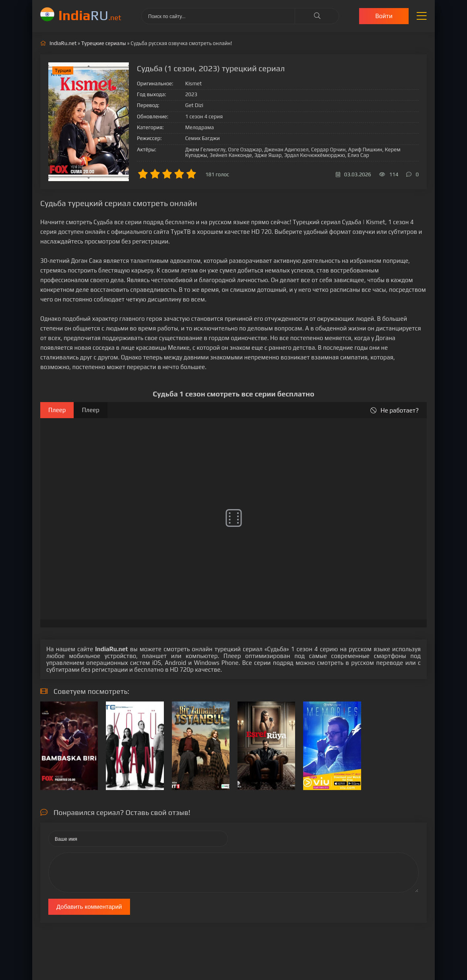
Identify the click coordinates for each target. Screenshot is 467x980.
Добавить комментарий (89, 907)
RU (90, 15)
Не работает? (395, 410)
